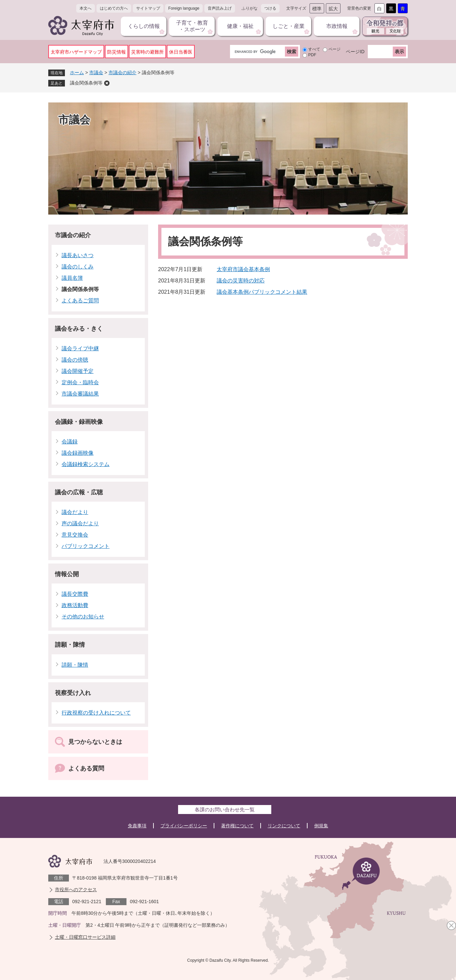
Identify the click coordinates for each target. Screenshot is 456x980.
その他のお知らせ (83, 617)
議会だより (75, 512)
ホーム (77, 73)
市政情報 (337, 26)
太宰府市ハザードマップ (76, 52)
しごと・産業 (289, 26)
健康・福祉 (240, 26)
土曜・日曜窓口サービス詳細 (85, 937)
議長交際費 (75, 594)
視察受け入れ (73, 693)
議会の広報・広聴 (79, 492)
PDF (312, 55)
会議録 (70, 442)
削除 (107, 83)
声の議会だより (80, 523)
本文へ (86, 8)
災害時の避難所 (147, 52)
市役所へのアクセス (76, 890)
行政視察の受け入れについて (96, 713)
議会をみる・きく (79, 329)
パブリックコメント (86, 546)
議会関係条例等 (86, 83)
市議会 (96, 73)
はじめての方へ (114, 8)
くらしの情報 (144, 26)
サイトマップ (148, 8)
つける (270, 8)
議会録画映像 (78, 453)
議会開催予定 (78, 371)
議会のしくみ (78, 267)
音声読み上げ (220, 8)
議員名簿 (72, 278)
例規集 (321, 826)
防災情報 (116, 52)
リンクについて (284, 826)
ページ (335, 49)
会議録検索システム (86, 464)
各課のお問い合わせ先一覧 (225, 810)
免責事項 (137, 826)
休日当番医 (181, 52)
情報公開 (67, 574)
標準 (317, 9)
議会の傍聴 (75, 360)
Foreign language (184, 8)
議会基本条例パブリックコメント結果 (262, 292)
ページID (355, 52)
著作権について (237, 826)
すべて (314, 49)
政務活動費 (75, 605)
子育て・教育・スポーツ (192, 26)
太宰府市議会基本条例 (243, 269)
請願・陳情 (70, 645)
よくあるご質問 (80, 301)
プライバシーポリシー (184, 826)
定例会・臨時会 (80, 382)
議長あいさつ (78, 255)
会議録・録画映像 (79, 422)
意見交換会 (75, 535)
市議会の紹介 (122, 73)
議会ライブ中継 (80, 348)
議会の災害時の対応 (241, 281)
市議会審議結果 (80, 394)
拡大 (333, 9)
